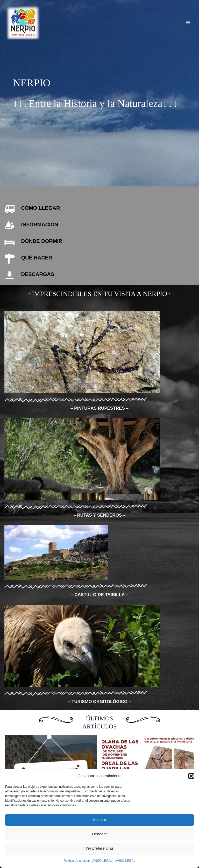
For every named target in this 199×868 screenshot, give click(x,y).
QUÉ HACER (37, 258)
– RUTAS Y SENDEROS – (99, 515)
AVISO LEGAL (102, 861)
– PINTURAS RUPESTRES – (99, 408)
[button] (191, 776)
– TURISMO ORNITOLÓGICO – (99, 702)
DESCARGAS (38, 274)
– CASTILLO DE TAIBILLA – (99, 595)
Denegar (99, 834)
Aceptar (99, 820)
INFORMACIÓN (40, 225)
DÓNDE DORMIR (42, 241)
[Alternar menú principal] (188, 23)
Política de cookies (77, 861)
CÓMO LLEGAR (40, 208)
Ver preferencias (99, 848)
